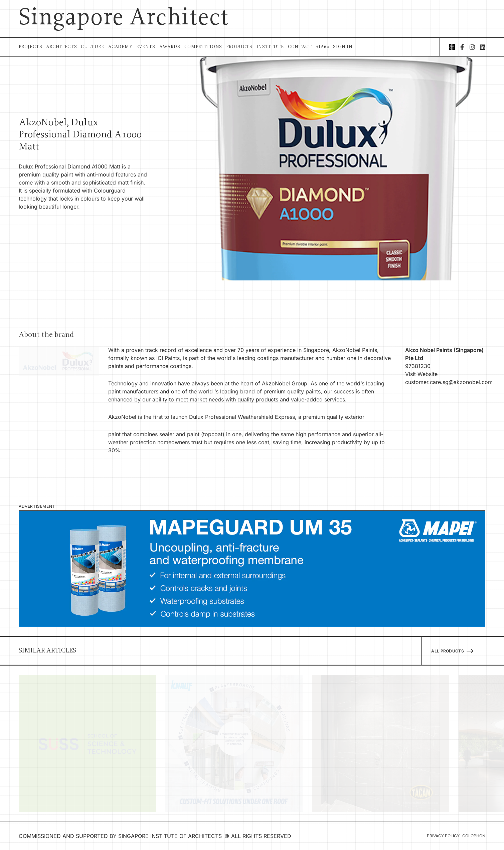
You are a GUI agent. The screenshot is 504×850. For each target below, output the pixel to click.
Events (146, 47)
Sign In (343, 47)
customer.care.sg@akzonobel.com (449, 382)
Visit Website (421, 374)
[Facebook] (462, 47)
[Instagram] (472, 47)
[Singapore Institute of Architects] (452, 47)
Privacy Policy (443, 836)
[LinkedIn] (483, 47)
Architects (61, 47)
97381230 (418, 366)
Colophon (474, 836)
